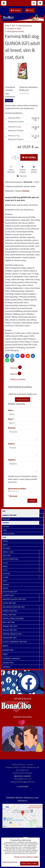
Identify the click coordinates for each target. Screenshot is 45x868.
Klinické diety (23, 595)
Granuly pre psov (23, 515)
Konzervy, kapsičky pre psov (23, 599)
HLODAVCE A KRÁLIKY (23, 658)
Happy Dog (23, 556)
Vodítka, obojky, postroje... (23, 619)
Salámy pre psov (9, 603)
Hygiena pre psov (23, 638)
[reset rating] (9, 491)
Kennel (5, 541)
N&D (4, 537)
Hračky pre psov (23, 615)
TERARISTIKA (23, 663)
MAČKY (23, 646)
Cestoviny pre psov (10, 592)
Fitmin (23, 570)
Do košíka (29, 157)
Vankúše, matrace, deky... (23, 634)
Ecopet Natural (9, 534)
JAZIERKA (23, 667)
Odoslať (32, 501)
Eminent (6, 585)
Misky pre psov (23, 622)
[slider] (24, 93)
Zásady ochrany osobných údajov (26, 857)
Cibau (5, 530)
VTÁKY (23, 654)
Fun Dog (6, 527)
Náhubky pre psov (23, 626)
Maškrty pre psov (23, 611)
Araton (5, 588)
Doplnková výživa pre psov (23, 607)
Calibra (23, 577)
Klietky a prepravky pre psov (23, 642)
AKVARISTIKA (23, 650)
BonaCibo (6, 519)
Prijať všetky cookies (29, 863)
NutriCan (6, 574)
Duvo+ (5, 581)
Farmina (23, 523)
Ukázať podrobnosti (10, 862)
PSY (23, 511)
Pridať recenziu (23, 400)
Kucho (5, 545)
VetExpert (6, 548)
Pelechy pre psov (23, 630)
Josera (23, 566)
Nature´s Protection (23, 559)
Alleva (23, 563)
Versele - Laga (23, 552)
